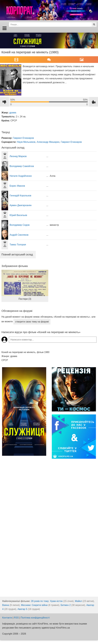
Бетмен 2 (66, 605)
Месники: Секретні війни (34, 605)
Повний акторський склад (17, 255)
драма (13, 113)
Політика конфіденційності (35, 618)
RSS (16, 618)
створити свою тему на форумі (32, 322)
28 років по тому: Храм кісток (47, 601)
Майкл (78, 601)
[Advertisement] (24, 548)
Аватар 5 (22, 609)
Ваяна (6, 605)
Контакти (7, 618)
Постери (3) (25, 299)
